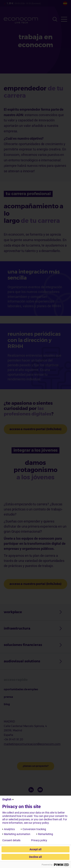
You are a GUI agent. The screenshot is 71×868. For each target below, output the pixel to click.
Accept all (35, 849)
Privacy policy (39, 840)
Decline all (35, 857)
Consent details (11, 840)
